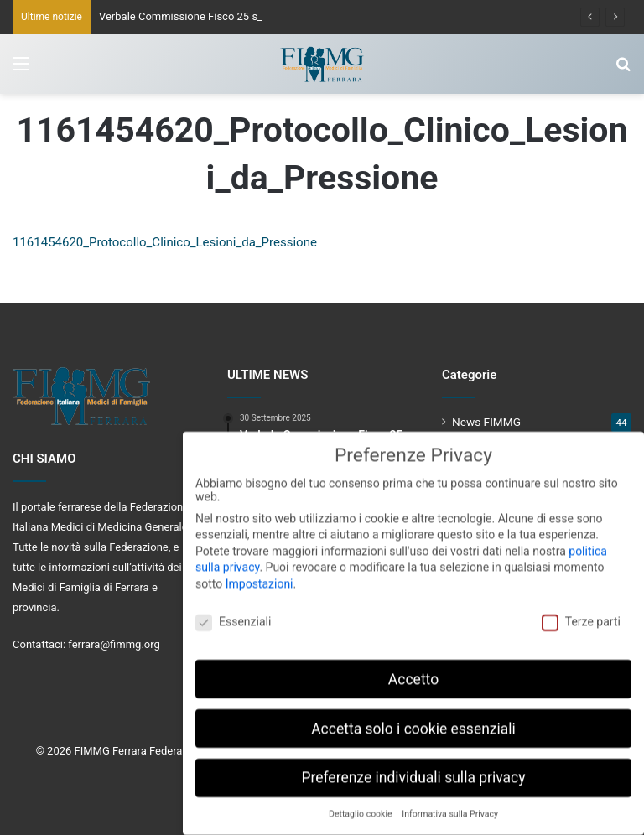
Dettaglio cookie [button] (361, 806)
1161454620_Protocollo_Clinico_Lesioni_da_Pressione (165, 242)
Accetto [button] (413, 671)
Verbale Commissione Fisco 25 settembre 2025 (214, 16)
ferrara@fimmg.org (114, 644)
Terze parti (581, 613)
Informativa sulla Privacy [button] (450, 806)
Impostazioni (260, 575)
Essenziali (233, 613)
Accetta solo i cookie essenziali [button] (413, 720)
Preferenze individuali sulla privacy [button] (413, 770)
